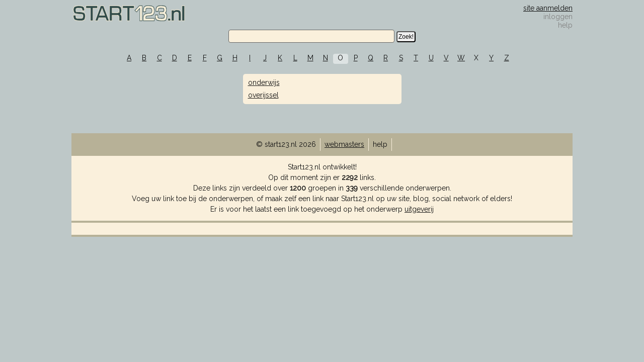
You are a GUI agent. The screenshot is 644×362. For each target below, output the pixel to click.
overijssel (263, 95)
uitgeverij (419, 209)
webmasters (344, 144)
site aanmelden (548, 8)
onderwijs (264, 82)
